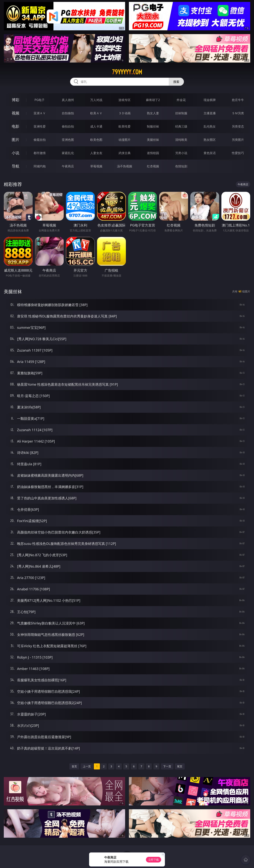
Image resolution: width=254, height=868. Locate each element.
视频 (16, 113)
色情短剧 (181, 166)
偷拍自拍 (68, 126)
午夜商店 (68, 166)
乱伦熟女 (210, 126)
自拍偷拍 (68, 113)
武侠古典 (125, 153)
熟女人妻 (153, 113)
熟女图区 (210, 140)
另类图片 (238, 140)
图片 (16, 140)
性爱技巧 (238, 153)
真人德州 (68, 100)
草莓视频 (96, 166)
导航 (16, 166)
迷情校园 (153, 153)
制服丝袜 (153, 126)
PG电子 (40, 100)
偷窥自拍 (40, 140)
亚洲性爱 (40, 126)
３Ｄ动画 (125, 113)
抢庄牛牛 (238, 100)
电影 (16, 126)
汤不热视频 (125, 166)
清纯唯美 (181, 140)
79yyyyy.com (127, 72)
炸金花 (181, 100)
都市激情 (40, 153)
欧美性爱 (125, 126)
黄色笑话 (210, 153)
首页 (74, 766)
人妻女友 (96, 153)
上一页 (87, 766)
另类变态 (238, 126)
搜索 (176, 82)
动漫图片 (125, 140)
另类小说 (181, 153)
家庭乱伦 (68, 153)
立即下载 (154, 860)
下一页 (167, 766)
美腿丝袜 (153, 140)
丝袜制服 (181, 113)
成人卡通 (96, 126)
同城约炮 (40, 166)
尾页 (180, 766)
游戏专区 (125, 100)
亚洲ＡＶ (40, 113)
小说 (16, 153)
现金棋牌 (210, 100)
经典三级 (181, 126)
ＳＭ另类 (238, 113)
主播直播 (210, 113)
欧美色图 (96, 140)
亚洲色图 (68, 140)
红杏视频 (153, 166)
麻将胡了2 (153, 100)
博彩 (16, 100)
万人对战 (96, 100)
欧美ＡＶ (96, 113)
